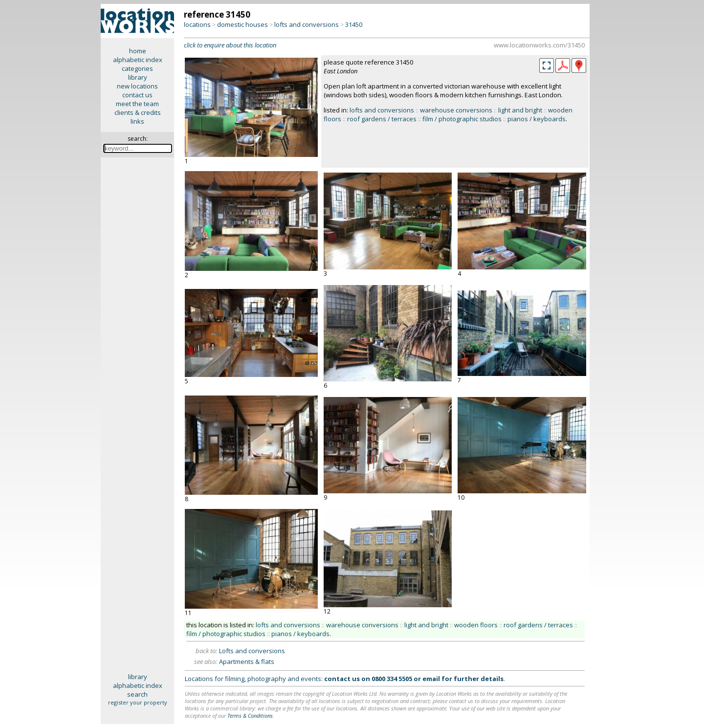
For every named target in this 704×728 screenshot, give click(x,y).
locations (197, 24)
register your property (138, 702)
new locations (137, 86)
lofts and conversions (307, 24)
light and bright (520, 110)
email (431, 679)
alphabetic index (138, 60)
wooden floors (476, 625)
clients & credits (138, 112)
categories (137, 68)
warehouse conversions (456, 110)
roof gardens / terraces (382, 119)
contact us (137, 95)
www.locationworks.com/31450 (539, 45)
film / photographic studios (462, 119)
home (138, 51)
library (138, 77)
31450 (354, 24)
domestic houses (242, 24)
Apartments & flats (247, 662)
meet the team (137, 104)
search (137, 694)
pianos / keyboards (537, 119)
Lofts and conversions (252, 651)
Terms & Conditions (250, 716)
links (137, 121)
